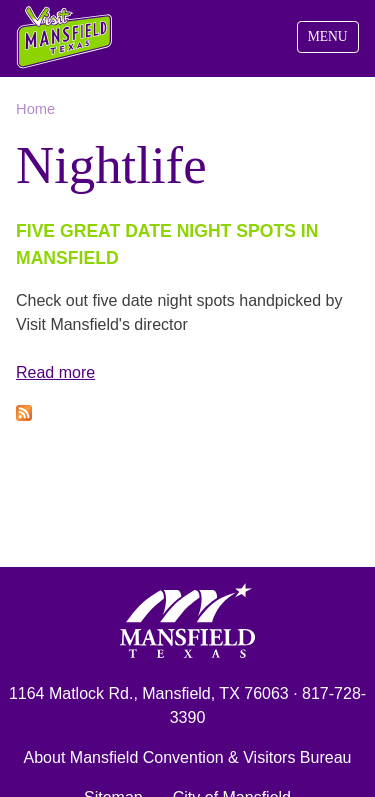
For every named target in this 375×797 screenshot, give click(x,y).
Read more (55, 372)
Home (35, 109)
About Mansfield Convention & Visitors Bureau (188, 757)
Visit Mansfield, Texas (65, 37)
